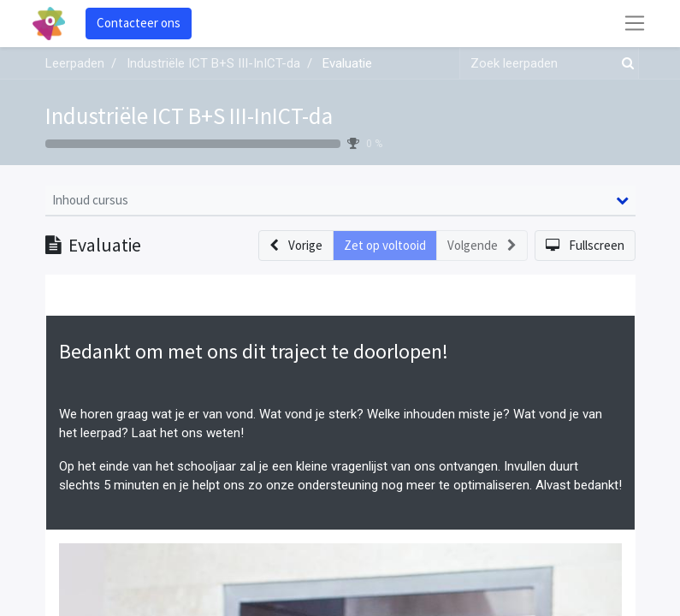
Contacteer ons (139, 23)
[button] (296, 246)
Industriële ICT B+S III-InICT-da (189, 115)
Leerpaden (75, 63)
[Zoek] (624, 64)
